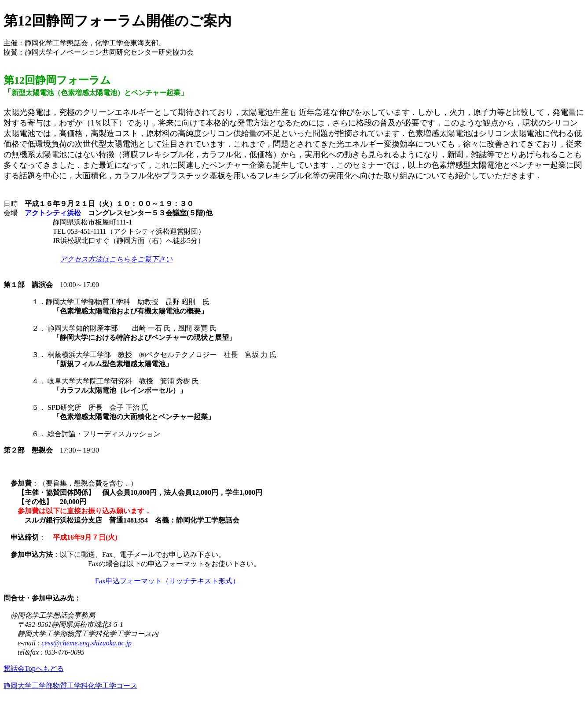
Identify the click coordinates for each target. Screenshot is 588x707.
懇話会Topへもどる (34, 668)
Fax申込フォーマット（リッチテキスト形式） (167, 581)
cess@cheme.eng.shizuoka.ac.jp (86, 643)
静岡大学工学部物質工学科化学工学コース (70, 686)
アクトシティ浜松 (53, 213)
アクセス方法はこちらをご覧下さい (116, 259)
